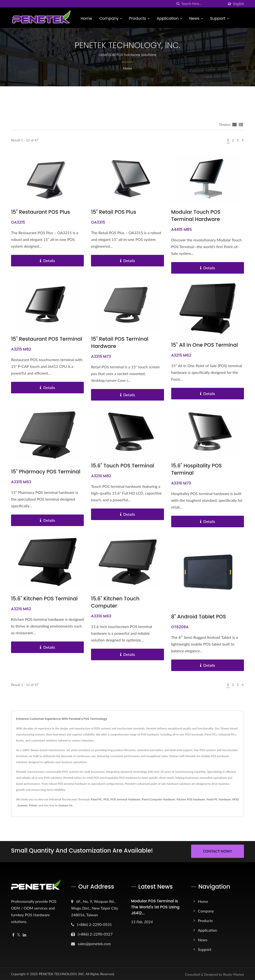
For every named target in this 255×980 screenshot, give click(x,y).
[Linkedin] (24, 934)
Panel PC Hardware (219, 799)
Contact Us (65, 805)
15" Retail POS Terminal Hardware (120, 342)
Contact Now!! (217, 851)
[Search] (203, 4)
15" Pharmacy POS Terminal (46, 472)
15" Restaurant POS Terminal (47, 339)
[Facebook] (13, 934)
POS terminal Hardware (125, 799)
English (239, 4)
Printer (33, 805)
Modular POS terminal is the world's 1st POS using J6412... (155, 906)
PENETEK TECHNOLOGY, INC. (62, 973)
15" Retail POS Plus (114, 212)
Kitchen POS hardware (191, 799)
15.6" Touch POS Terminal (123, 466)
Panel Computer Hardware (158, 799)
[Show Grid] (235, 124)
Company (111, 18)
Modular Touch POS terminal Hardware (196, 216)
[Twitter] (19, 934)
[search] (178, 4)
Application (169, 18)
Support (219, 18)
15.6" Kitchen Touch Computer (115, 602)
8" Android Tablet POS (199, 617)
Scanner (23, 805)
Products (139, 18)
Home (86, 18)
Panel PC (96, 799)
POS (106, 799)
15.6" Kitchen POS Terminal (44, 599)
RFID (236, 799)
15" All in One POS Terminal (205, 345)
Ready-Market (234, 974)
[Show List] (241, 124)
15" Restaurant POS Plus (40, 212)
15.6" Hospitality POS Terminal (197, 469)
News (196, 18)
